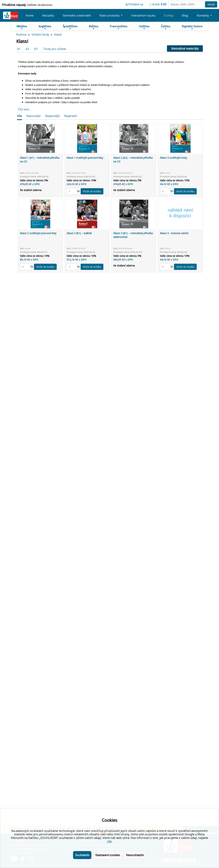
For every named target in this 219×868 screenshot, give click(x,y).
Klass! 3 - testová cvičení (174, 233)
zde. (110, 841)
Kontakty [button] (203, 15)
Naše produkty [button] (110, 15)
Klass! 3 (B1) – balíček (79, 233)
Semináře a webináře (77, 15)
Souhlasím (82, 855)
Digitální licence (192, 27)
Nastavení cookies (108, 855)
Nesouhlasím (135, 855)
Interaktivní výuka (143, 15)
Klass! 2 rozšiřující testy (173, 158)
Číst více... (24, 109)
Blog (185, 15)
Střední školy (40, 35)
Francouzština (119, 27)
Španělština (70, 27)
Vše (19, 116)
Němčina (22, 27)
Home (30, 15)
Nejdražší (71, 116)
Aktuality (48, 15)
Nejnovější (33, 116)
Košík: (159, 4)
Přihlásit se (136, 4)
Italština (144, 27)
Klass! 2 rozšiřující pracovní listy (38, 233)
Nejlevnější (52, 116)
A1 (19, 49)
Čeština (166, 27)
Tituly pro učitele (55, 49)
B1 (36, 49)
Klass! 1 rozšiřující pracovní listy (85, 158)
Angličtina (45, 27)
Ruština (94, 27)
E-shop (169, 15)
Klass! (58, 35)
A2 (27, 49)
